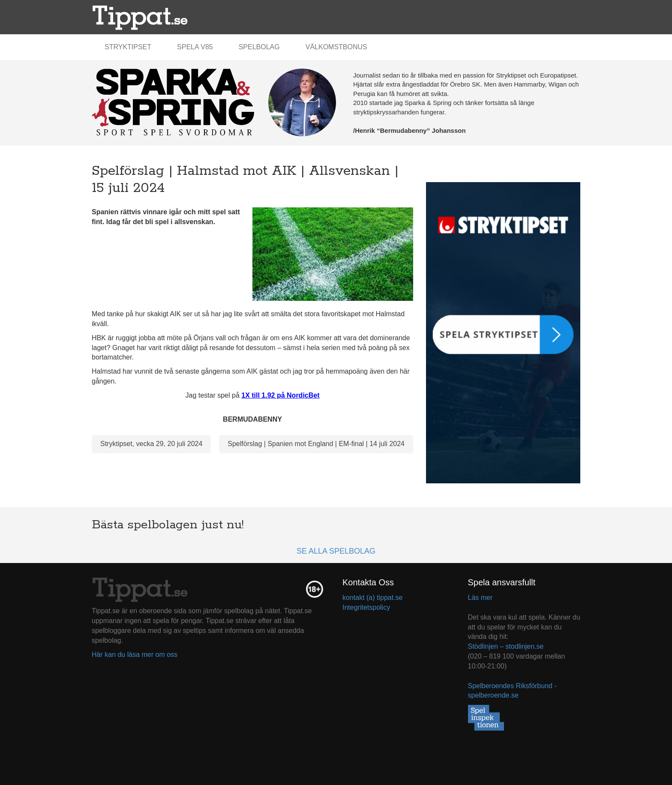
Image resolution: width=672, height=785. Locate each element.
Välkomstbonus (336, 47)
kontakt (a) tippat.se (373, 598)
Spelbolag (259, 47)
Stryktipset (128, 47)
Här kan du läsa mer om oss (135, 655)
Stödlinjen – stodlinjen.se (506, 646)
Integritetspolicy (366, 607)
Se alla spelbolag (336, 551)
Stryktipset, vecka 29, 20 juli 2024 (151, 444)
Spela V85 (195, 47)
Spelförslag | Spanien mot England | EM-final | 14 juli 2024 (316, 444)
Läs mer (480, 598)
